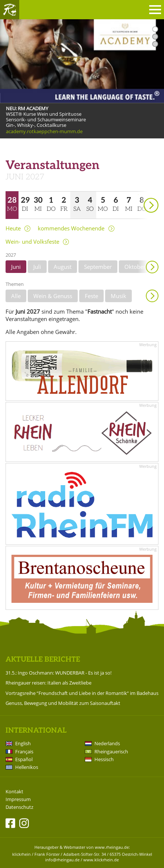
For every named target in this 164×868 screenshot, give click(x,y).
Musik (118, 296)
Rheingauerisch (111, 752)
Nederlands (107, 743)
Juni (16, 267)
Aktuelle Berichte (43, 660)
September (98, 267)
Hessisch (104, 759)
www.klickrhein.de (101, 860)
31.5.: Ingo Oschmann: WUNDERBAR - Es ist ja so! (58, 673)
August (63, 267)
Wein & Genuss (53, 296)
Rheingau (10, 10)
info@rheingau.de (62, 860)
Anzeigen (152, 296)
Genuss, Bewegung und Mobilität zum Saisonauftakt (63, 703)
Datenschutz (19, 807)
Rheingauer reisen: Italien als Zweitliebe (48, 683)
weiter (138, 195)
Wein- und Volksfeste (32, 242)
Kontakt (14, 792)
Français (24, 752)
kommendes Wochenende (71, 228)
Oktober (135, 267)
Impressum (18, 799)
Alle (16, 296)
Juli (37, 267)
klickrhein (21, 854)
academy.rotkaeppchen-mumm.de (44, 131)
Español (24, 759)
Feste (91, 296)
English (23, 743)
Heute (13, 228)
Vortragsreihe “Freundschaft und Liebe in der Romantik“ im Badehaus (82, 693)
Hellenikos (27, 767)
